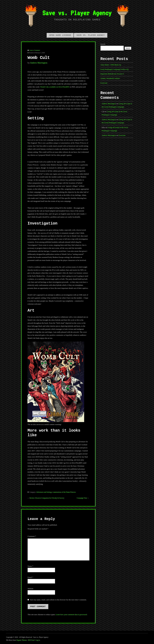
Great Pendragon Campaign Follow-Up (115, 69)
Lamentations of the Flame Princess (64, 492)
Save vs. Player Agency (77, 13)
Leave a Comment (35, 50)
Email (30, 577)
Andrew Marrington (39, 63)
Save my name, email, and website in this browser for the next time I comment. (58, 600)
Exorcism (104, 83)
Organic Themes (22, 640)
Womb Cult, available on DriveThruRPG (55, 87)
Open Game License (60, 35)
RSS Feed (31, 640)
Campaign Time (82, 498)
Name (30, 566)
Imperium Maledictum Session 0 (112, 74)
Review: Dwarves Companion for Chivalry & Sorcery (47, 498)
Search (103, 44)
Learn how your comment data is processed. (71, 615)
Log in (38, 640)
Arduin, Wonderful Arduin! (110, 78)
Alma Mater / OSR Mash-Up (111, 65)
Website (30, 589)
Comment (32, 536)
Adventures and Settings (44, 492)
